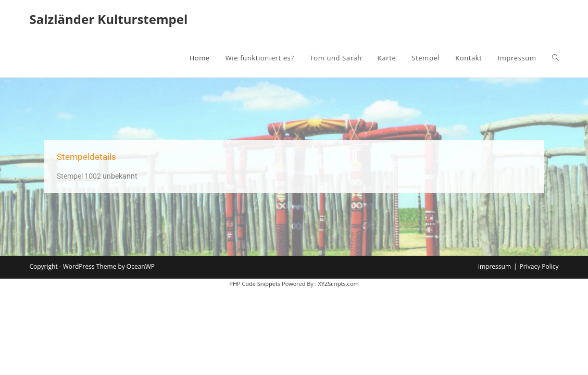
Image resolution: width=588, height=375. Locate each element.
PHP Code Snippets (255, 284)
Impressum (495, 266)
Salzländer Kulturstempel (108, 19)
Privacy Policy (539, 266)
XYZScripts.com (338, 284)
